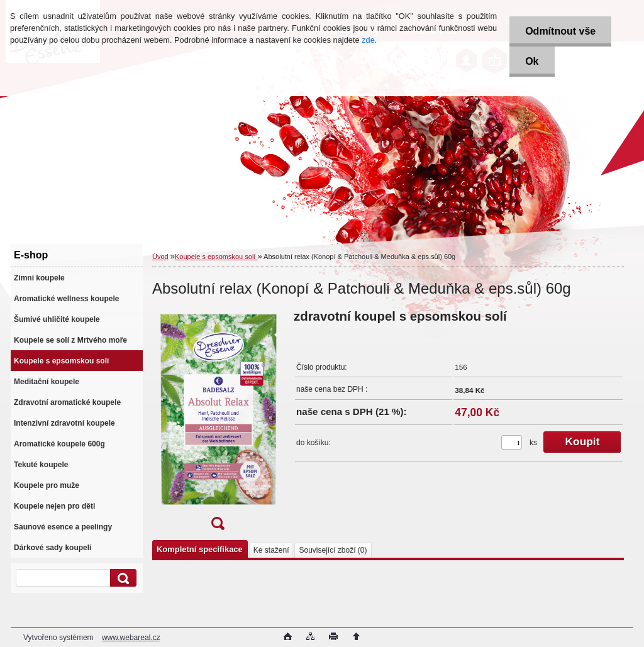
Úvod (160, 257)
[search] (121, 578)
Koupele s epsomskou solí (216, 257)
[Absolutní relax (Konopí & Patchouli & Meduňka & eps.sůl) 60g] (218, 424)
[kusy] (512, 442)
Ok (532, 61)
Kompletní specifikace (200, 549)
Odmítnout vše (560, 31)
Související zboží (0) (333, 550)
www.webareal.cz (131, 638)
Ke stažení (271, 550)
